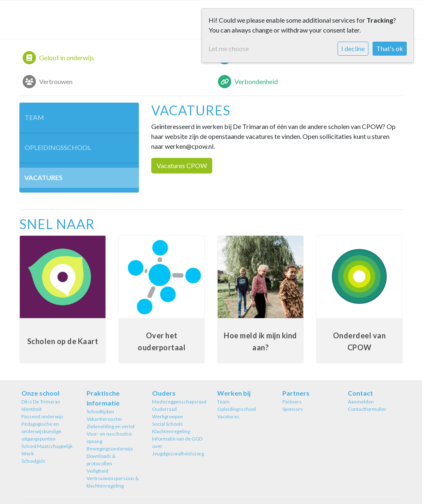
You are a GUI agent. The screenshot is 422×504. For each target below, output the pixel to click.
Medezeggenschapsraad (178, 402)
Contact (360, 393)
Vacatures (43, 177)
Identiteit (32, 409)
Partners (296, 393)
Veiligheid (97, 471)
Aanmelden (361, 402)
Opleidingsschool (58, 147)
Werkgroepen (168, 416)
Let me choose (229, 48)
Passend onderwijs (42, 416)
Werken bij (234, 393)
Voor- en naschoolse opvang (109, 437)
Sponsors (293, 409)
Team (34, 117)
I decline (353, 48)
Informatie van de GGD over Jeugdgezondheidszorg (178, 446)
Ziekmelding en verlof (111, 426)
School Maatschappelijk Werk (47, 450)
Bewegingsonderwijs (110, 449)
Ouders (164, 393)
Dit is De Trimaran (41, 402)
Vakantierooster (104, 419)
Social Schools (168, 424)
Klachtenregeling (171, 431)
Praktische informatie (103, 398)
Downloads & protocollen (101, 460)
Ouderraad (164, 409)
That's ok (390, 48)
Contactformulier (367, 409)
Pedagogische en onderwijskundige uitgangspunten (41, 431)
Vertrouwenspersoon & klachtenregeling (113, 482)
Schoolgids (33, 461)
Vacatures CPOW (182, 165)
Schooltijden (100, 411)
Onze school (40, 393)
